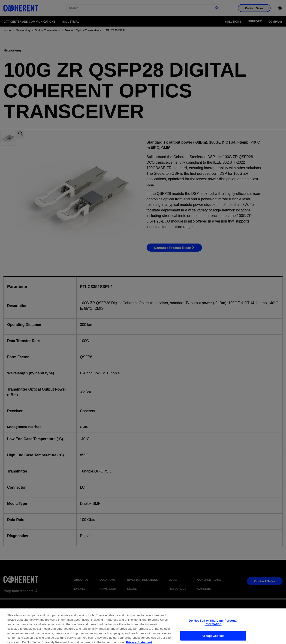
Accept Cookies (213, 639)
